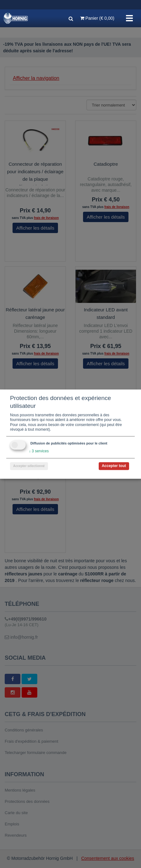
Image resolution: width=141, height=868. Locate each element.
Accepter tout (114, 466)
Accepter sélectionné (29, 466)
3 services (39, 451)
